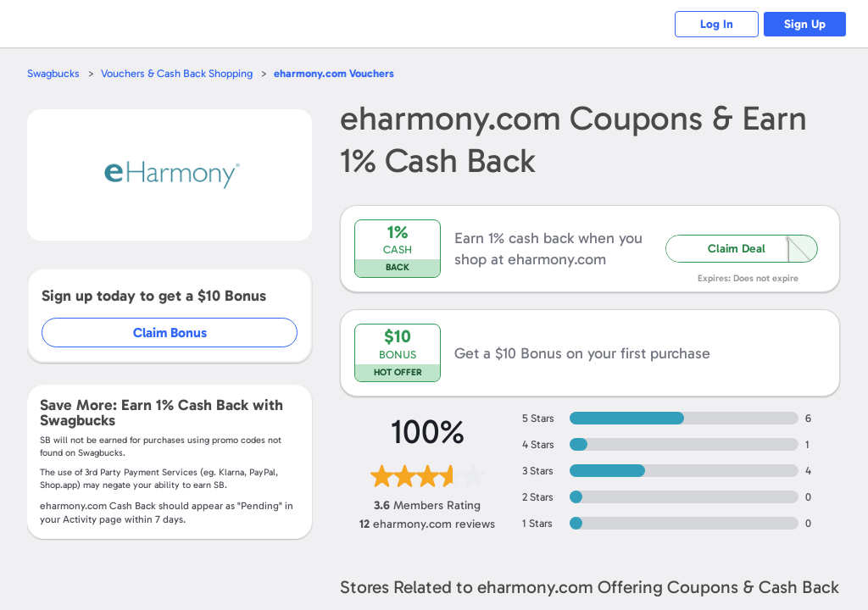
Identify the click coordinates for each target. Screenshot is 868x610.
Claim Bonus (171, 333)
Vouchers (334, 73)
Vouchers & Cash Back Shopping (177, 73)
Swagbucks (53, 73)
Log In (716, 24)
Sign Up (805, 24)
